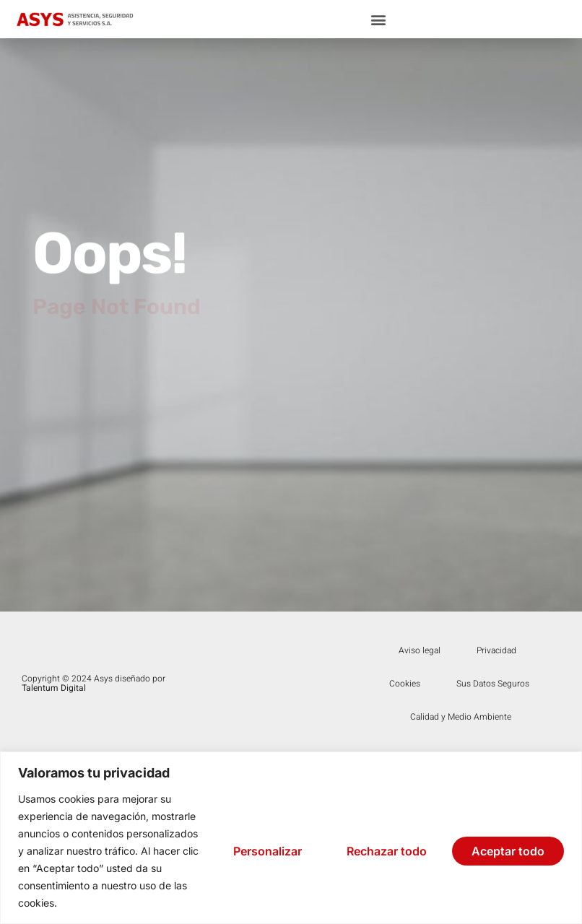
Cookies (405, 684)
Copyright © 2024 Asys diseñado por (94, 683)
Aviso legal (420, 650)
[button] (378, 19)
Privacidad (496, 650)
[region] (291, 838)
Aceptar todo (508, 851)
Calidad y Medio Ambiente (461, 717)
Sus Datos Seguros (493, 684)
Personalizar (268, 851)
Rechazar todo (387, 851)
